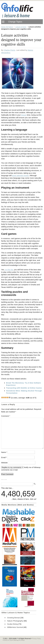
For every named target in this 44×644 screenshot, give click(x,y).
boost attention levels (20, 175)
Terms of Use (8, 640)
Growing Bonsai (13, 618)
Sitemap (16, 640)
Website (4, 463)
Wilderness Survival (15, 627)
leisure (24, 115)
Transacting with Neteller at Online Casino (24, 388)
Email (4, 457)
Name (4, 452)
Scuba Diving (12, 624)
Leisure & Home (21, 27)
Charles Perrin (9, 50)
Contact (22, 640)
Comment (6, 416)
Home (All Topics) (7, 27)
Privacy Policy (36, 639)
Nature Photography (15, 621)
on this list (9, 270)
